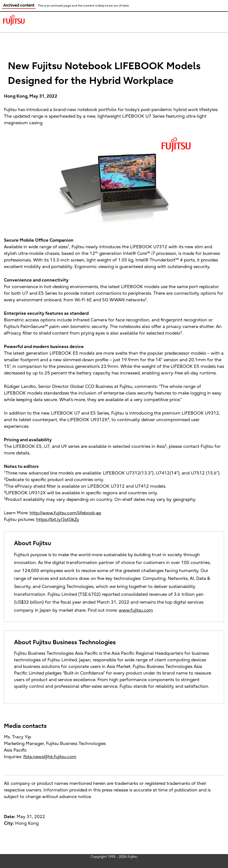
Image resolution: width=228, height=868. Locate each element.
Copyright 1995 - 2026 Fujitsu (114, 857)
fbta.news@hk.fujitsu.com (50, 757)
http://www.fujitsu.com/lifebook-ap (65, 513)
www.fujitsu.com (136, 610)
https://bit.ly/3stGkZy (58, 520)
